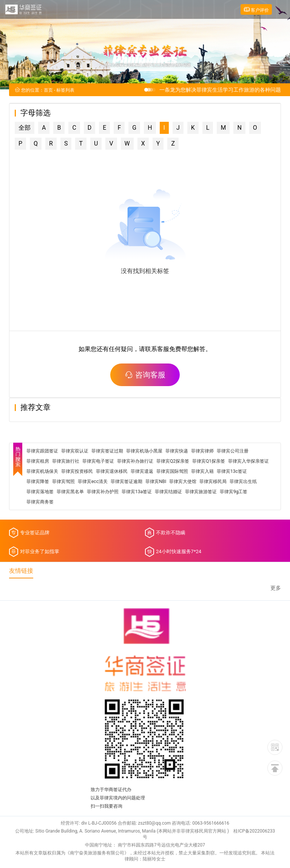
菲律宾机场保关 (42, 472)
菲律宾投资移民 (77, 472)
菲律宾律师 (202, 452)
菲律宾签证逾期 (126, 482)
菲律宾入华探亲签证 (248, 462)
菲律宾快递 (177, 452)
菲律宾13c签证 (232, 472)
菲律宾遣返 (142, 472)
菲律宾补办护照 (103, 492)
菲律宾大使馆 (183, 482)
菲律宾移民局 (213, 482)
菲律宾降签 (38, 482)
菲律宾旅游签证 (201, 492)
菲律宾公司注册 (233, 452)
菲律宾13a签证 (137, 492)
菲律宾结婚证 (168, 492)
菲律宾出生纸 (243, 482)
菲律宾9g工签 (234, 492)
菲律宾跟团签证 (42, 452)
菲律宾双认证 (75, 452)
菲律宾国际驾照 (172, 472)
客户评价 (256, 10)
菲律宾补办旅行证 (135, 462)
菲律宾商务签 (40, 503)
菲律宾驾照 (63, 482)
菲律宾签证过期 (107, 452)
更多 (276, 589)
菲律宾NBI (156, 482)
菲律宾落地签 (40, 492)
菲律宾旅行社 (66, 462)
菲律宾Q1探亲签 (209, 462)
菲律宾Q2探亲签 (173, 462)
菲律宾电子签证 (98, 462)
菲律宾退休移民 (112, 472)
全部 (25, 128)
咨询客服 (145, 376)
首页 (48, 91)
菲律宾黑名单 (70, 492)
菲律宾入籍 (202, 472)
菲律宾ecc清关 (93, 482)
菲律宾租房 (38, 462)
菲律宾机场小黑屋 (144, 452)
